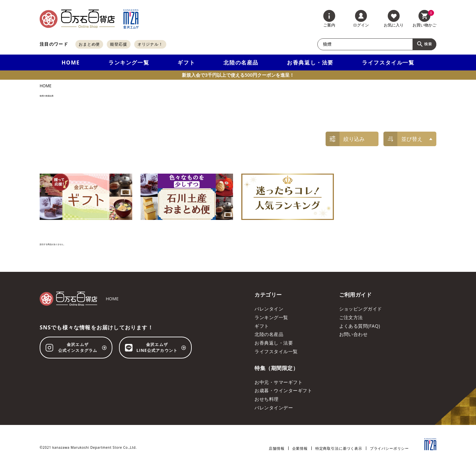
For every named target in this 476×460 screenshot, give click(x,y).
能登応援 (119, 44)
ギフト (186, 63)
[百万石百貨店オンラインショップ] (77, 19)
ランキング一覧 (129, 63)
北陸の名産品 (241, 63)
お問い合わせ (354, 334)
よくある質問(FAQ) (360, 326)
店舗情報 (277, 448)
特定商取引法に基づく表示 (339, 448)
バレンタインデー (274, 408)
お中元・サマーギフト (278, 382)
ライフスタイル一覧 (388, 63)
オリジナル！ (150, 44)
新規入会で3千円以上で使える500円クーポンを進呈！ (238, 75)
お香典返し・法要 (310, 63)
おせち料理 (266, 399)
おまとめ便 (89, 44)
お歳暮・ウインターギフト (283, 390)
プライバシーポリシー (389, 448)
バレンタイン (269, 309)
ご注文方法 (351, 317)
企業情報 (300, 448)
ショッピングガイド (361, 309)
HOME (71, 63)
